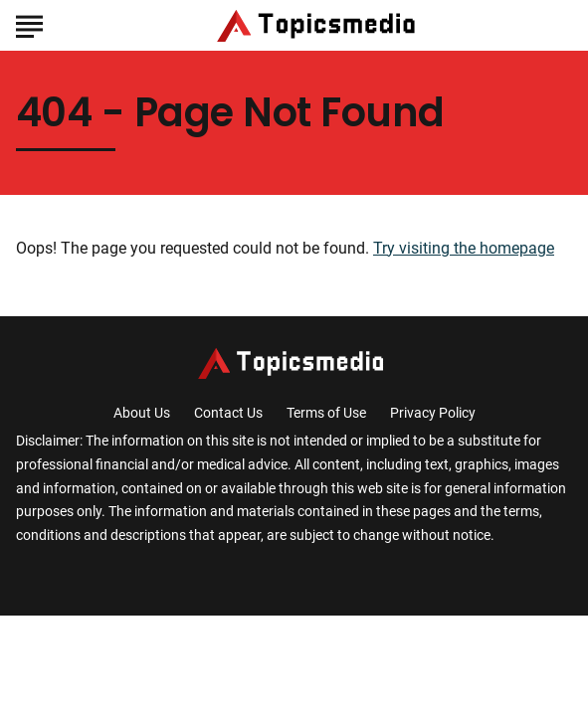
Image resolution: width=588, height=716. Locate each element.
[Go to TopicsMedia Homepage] (319, 26)
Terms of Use (326, 413)
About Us (142, 413)
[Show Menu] (29, 24)
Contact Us (228, 413)
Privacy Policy (433, 413)
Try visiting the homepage (464, 248)
